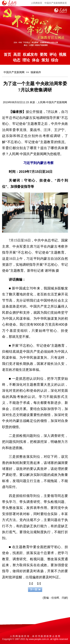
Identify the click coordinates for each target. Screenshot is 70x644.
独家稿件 (36, 72)
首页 (7, 54)
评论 (53, 54)
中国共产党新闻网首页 (56, 3)
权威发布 (30, 54)
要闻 (43, 54)
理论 (26, 60)
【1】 (31, 584)
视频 (63, 54)
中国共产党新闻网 (14, 72)
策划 (45, 60)
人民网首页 (37, 3)
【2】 (39, 584)
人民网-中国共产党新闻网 (52, 102)
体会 (36, 60)
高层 (17, 54)
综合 (55, 60)
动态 (17, 60)
